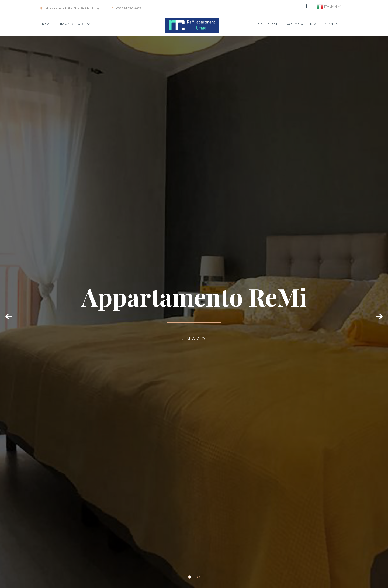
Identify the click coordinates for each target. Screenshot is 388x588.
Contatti (334, 24)
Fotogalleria (302, 24)
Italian (329, 7)
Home (46, 24)
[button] (9, 322)
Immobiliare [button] (75, 24)
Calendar (268, 24)
